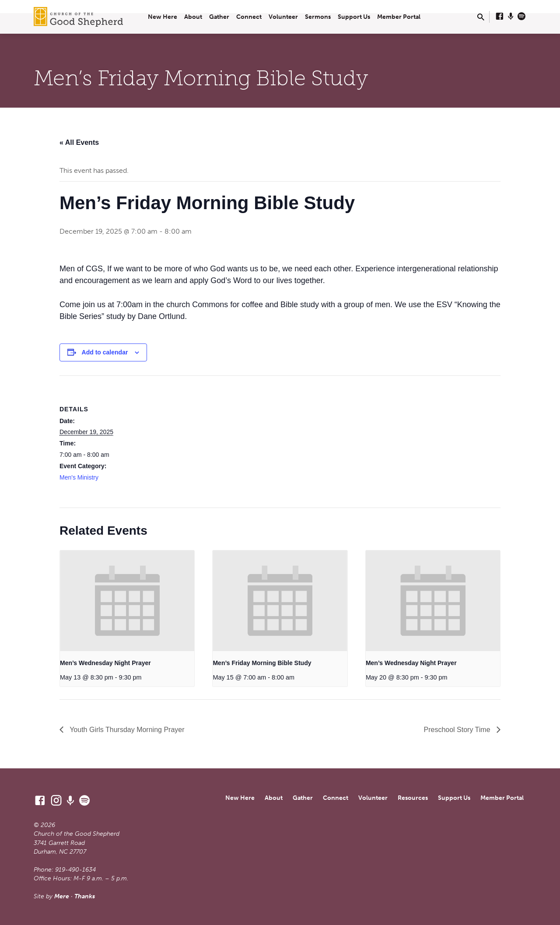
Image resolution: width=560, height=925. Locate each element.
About (193, 17)
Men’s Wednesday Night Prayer (105, 663)
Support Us (354, 17)
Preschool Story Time (458, 730)
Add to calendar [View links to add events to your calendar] (105, 352)
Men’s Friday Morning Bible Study (262, 663)
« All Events (79, 142)
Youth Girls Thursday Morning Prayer (126, 730)
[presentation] (127, 601)
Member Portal (399, 17)
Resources (413, 798)
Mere (62, 896)
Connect (249, 17)
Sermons (318, 17)
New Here (163, 17)
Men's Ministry (79, 477)
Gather (219, 17)
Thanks (85, 896)
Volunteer (283, 17)
